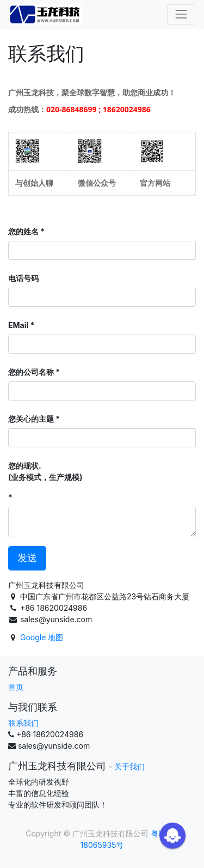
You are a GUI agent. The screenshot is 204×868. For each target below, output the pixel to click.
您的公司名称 (31, 372)
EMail (18, 325)
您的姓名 (23, 231)
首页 (16, 687)
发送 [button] (27, 558)
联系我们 (23, 723)
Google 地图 (42, 637)
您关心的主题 (31, 419)
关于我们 (129, 766)
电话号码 (23, 278)
